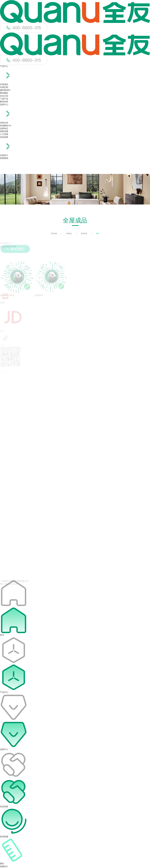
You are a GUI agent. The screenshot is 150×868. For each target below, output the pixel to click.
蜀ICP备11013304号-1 (10, 585)
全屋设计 (4, 155)
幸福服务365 (6, 126)
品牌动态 (4, 128)
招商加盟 (4, 131)
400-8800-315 (6, 243)
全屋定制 (4, 87)
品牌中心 (4, 105)
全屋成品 (4, 84)
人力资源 (4, 134)
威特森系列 (5, 90)
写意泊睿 (54, 234)
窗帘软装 (4, 102)
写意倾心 (69, 234)
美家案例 (4, 158)
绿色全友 (4, 123)
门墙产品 (4, 99)
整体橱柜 (4, 93)
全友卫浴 (4, 96)
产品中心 (4, 66)
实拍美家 (4, 137)
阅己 (98, 234)
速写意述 (84, 234)
